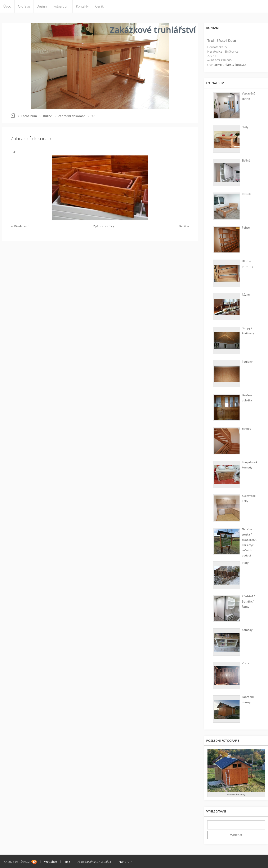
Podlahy (246, 361)
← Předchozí (19, 226)
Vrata (244, 663)
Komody (247, 629)
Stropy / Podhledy (247, 330)
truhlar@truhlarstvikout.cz (227, 65)
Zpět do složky (104, 226)
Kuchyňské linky (248, 498)
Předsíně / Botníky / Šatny (248, 601)
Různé (48, 116)
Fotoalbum (61, 6)
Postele (246, 194)
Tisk (67, 862)
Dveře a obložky (246, 397)
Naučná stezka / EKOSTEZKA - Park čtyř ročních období (250, 542)
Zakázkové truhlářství (153, 30)
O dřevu (24, 6)
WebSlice (51, 862)
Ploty (244, 562)
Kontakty (82, 6)
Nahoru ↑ (125, 862)
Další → (184, 226)
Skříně (245, 160)
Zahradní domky (247, 699)
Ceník (99, 6)
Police (245, 227)
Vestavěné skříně (248, 96)
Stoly (244, 127)
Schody (246, 428)
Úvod (7, 6)
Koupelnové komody (249, 464)
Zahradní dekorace (72, 116)
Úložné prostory (247, 263)
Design (42, 6)
